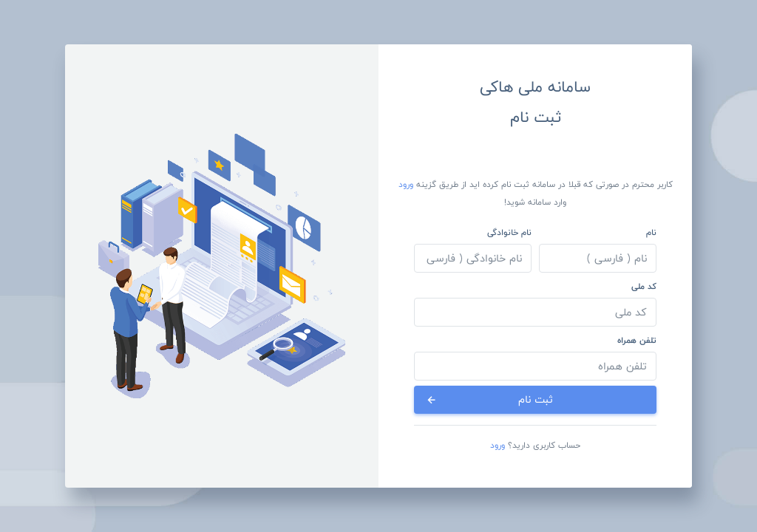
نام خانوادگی (509, 232)
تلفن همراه (637, 340)
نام (651, 232)
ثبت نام (489, 399)
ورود (406, 184)
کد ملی (644, 286)
